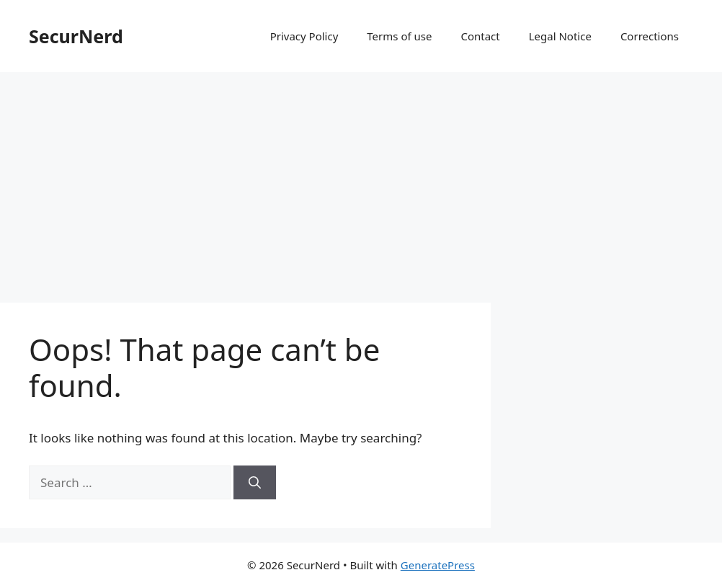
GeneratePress (438, 565)
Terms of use (399, 36)
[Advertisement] (361, 180)
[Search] (255, 483)
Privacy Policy (304, 36)
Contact (480, 36)
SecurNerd (76, 36)
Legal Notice (560, 36)
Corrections (650, 36)
